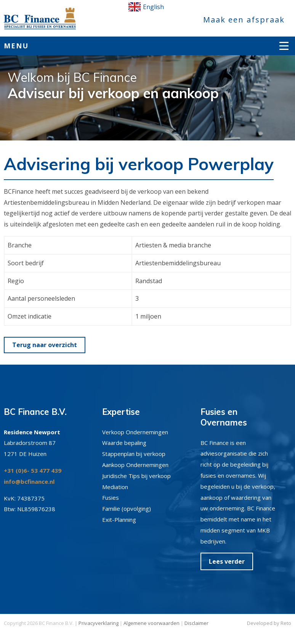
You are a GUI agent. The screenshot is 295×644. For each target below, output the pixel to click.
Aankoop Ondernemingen (135, 465)
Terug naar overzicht (45, 345)
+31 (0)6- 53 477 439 (33, 470)
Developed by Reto (269, 623)
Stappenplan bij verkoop (134, 454)
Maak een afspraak (244, 20)
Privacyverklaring (99, 623)
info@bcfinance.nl (29, 481)
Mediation (115, 487)
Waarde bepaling (124, 443)
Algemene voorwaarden (152, 623)
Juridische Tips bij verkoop (136, 476)
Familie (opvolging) (127, 509)
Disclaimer (196, 623)
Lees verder (227, 561)
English (146, 7)
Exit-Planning (119, 520)
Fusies (111, 497)
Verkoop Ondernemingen (135, 432)
